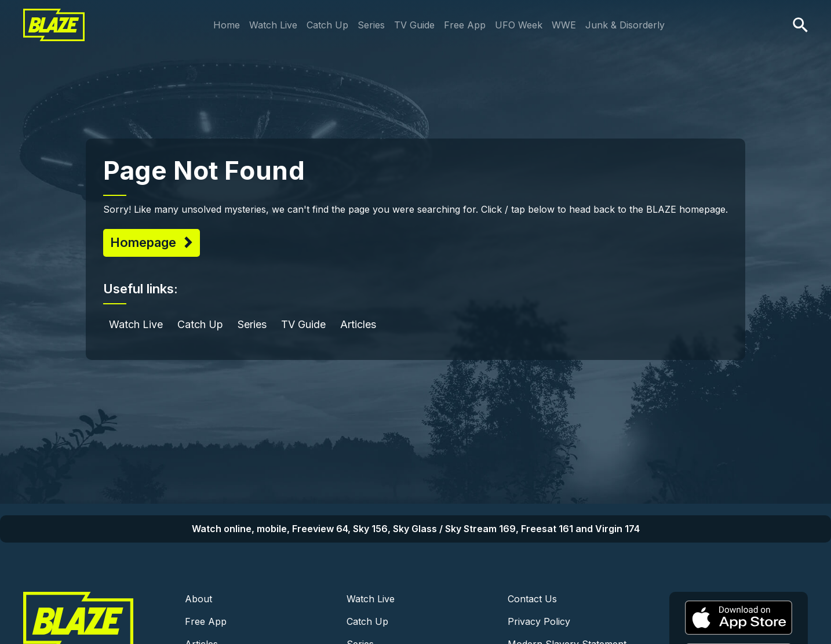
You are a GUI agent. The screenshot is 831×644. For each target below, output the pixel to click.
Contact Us (532, 599)
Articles (358, 324)
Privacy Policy (539, 621)
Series (371, 25)
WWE (564, 25)
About (198, 599)
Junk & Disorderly (625, 25)
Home (227, 25)
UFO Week (519, 25)
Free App (465, 25)
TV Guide (414, 25)
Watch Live (273, 25)
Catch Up (327, 25)
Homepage (145, 242)
